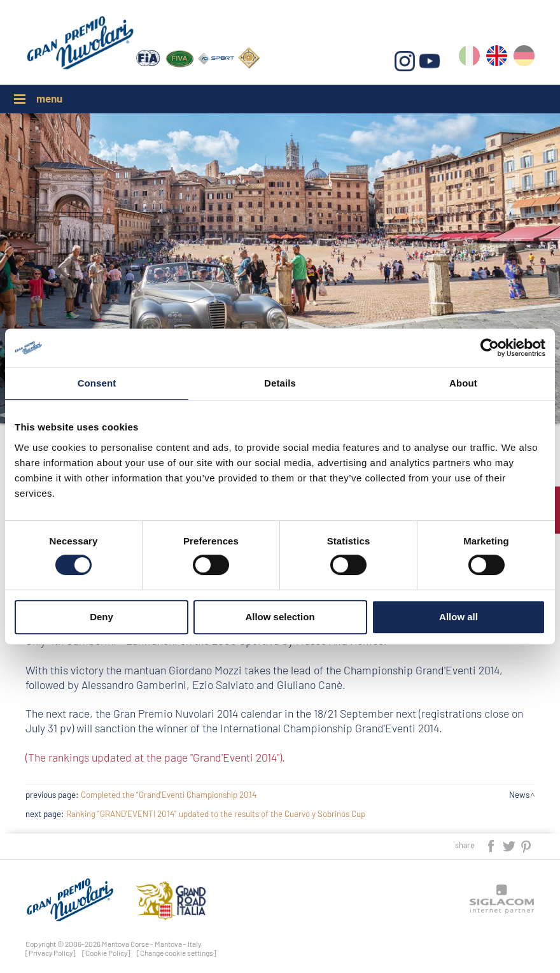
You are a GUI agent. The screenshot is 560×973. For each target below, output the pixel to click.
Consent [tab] (97, 383)
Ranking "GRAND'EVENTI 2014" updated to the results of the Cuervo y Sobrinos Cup (216, 814)
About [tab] (463, 383)
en (497, 58)
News (519, 795)
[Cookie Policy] (106, 953)
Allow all (458, 617)
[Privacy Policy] (51, 953)
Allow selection (280, 617)
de (524, 58)
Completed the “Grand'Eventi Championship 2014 (169, 795)
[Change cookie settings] (177, 953)
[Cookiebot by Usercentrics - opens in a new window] (490, 348)
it (469, 58)
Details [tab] (280, 383)
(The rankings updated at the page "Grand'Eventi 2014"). (155, 757)
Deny (101, 617)
